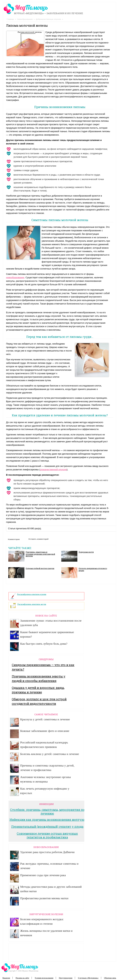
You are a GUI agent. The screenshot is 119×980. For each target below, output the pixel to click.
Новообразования (25, 19)
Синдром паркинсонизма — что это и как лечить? (43, 667)
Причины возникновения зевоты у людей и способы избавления (39, 679)
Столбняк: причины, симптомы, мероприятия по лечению (47, 812)
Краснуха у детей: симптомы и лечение (45, 719)
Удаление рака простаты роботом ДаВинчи (47, 852)
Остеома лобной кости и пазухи (40, 568)
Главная (10, 19)
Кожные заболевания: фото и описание (45, 731)
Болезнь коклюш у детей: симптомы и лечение (50, 754)
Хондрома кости (86, 552)
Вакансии (6, 978)
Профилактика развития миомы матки (44, 898)
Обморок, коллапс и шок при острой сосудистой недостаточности (39, 701)
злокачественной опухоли (53, 470)
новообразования (15, 278)
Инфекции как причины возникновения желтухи (47, 820)
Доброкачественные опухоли (48, 19)
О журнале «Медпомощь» (88, 978)
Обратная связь (110, 978)
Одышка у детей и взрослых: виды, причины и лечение (38, 690)
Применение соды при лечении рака (43, 875)
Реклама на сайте (22, 978)
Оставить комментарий (38, 539)
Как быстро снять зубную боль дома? (44, 644)
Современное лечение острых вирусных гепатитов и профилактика (47, 835)
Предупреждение (66, 978)
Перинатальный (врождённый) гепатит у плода (47, 827)
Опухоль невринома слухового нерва (93, 569)
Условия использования (44, 978)
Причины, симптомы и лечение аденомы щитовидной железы (40, 554)
